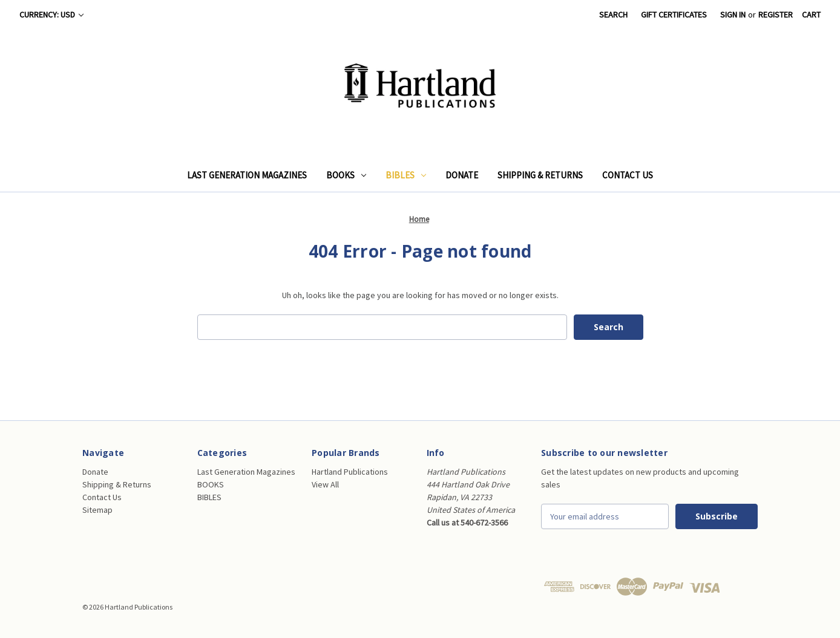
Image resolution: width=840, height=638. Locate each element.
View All (325, 484)
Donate (462, 175)
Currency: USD (51, 15)
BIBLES (406, 175)
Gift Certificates (674, 15)
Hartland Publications (350, 472)
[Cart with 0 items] (811, 15)
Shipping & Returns (540, 175)
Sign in (733, 15)
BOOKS (346, 175)
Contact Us (628, 175)
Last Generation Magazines (247, 175)
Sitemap (97, 510)
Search (613, 15)
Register (776, 15)
